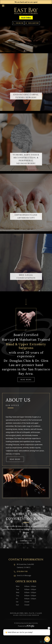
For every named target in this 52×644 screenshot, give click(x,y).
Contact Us (26, 541)
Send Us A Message (24, 575)
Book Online (26, 18)
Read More (26, 380)
